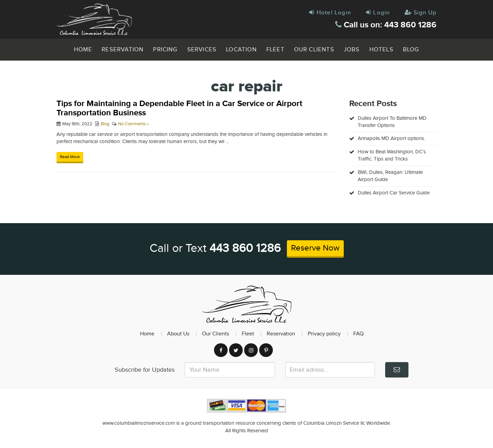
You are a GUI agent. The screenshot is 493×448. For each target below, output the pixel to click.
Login (378, 13)
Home (83, 50)
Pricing (165, 50)
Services (202, 50)
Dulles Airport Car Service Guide (394, 193)
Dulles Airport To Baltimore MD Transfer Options (392, 122)
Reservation (123, 50)
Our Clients (314, 50)
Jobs (352, 50)
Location (241, 50)
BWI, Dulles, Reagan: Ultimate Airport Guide (390, 176)
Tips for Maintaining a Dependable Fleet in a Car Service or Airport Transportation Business (179, 108)
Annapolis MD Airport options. (391, 138)
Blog (411, 50)
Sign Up (421, 13)
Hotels (381, 50)
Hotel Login (330, 13)
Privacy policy (324, 334)
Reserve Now (315, 248)
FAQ (358, 334)
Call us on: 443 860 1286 (386, 25)
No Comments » (134, 124)
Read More (70, 157)
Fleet (275, 50)
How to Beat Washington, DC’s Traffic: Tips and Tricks (392, 155)
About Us (178, 334)
